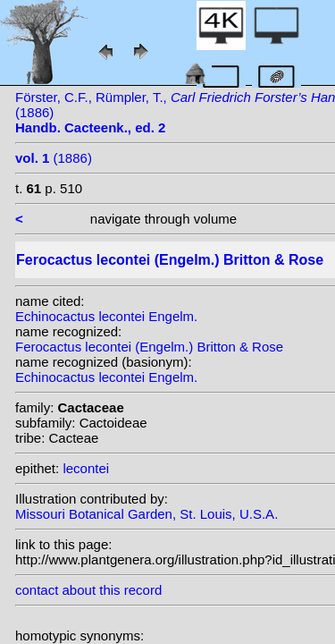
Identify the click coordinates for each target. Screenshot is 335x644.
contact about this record (88, 590)
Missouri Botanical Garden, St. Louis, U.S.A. (147, 514)
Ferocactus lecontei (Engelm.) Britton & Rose (149, 347)
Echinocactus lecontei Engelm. (106, 316)
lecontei (86, 468)
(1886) (54, 158)
